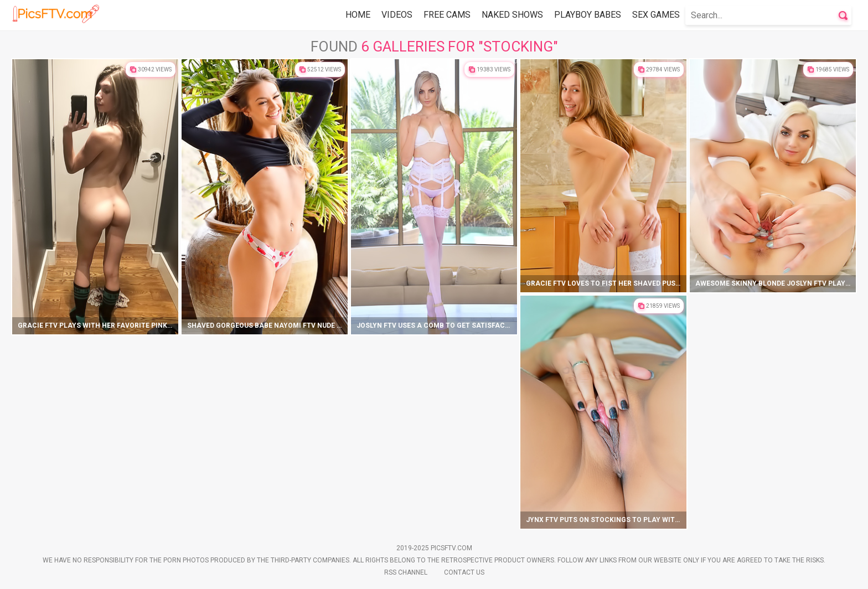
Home (358, 15)
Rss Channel (406, 572)
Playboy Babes (588, 15)
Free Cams (447, 15)
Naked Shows (512, 15)
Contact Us (464, 572)
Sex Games (656, 15)
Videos (397, 15)
